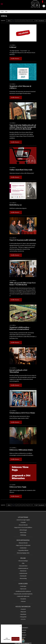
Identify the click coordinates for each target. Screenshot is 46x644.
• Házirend (23, 601)
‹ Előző (9, 21)
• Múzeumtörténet (23, 566)
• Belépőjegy (23, 535)
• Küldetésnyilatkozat (23, 568)
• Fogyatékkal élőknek (23, 550)
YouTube (24, 633)
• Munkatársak (23, 571)
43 (36, 21)
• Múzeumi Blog (23, 578)
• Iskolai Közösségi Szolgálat (23, 520)
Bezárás (20, 627)
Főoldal (2, 12)
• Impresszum (23, 589)
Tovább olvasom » (15, 59)
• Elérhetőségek (23, 530)
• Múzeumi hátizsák (23, 525)
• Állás (23, 563)
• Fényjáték (23, 522)
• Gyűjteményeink (23, 573)
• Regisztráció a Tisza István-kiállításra (23, 527)
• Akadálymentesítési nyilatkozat (23, 591)
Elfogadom (15, 639)
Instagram (24, 635)
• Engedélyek (23, 614)
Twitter (24, 637)
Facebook (24, 630)
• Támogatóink (23, 617)
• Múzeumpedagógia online (23, 553)
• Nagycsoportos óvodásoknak (23, 545)
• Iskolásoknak (23, 548)
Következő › (42, 21)
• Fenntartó (23, 609)
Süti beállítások (7, 639)
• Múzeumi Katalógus (23, 561)
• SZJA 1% (23, 619)
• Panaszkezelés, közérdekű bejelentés (23, 594)
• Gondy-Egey (23, 586)
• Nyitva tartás (23, 532)
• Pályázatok (23, 612)
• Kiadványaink (23, 576)
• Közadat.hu (23, 599)
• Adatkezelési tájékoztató (23, 596)
